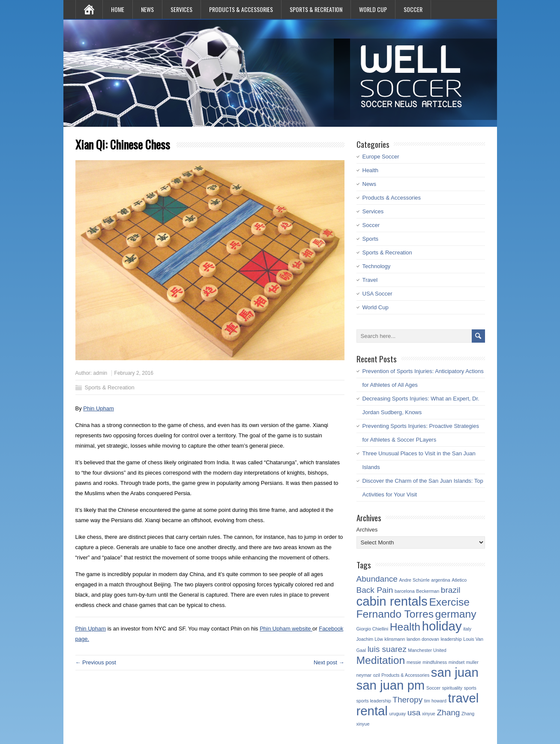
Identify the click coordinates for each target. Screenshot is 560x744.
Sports (371, 239)
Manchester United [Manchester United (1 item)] (427, 650)
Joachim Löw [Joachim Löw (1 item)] (370, 639)
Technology (377, 266)
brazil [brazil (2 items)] (451, 590)
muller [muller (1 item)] (472, 662)
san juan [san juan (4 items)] (455, 672)
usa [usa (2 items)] (414, 713)
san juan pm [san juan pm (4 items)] (391, 685)
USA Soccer (377, 294)
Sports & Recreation (316, 9)
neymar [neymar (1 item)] (364, 675)
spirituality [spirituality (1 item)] (452, 688)
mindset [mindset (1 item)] (457, 662)
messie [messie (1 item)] (414, 662)
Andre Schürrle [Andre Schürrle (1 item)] (415, 580)
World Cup (373, 9)
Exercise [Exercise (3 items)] (449, 602)
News (147, 9)
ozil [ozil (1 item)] (377, 675)
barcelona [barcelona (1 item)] (405, 591)
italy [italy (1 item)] (467, 629)
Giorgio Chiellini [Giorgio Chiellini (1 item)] (373, 629)
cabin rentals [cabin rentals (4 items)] (392, 601)
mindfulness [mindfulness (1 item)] (435, 662)
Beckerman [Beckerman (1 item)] (428, 591)
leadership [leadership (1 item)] (451, 639)
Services (181, 9)
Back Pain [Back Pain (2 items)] (375, 590)
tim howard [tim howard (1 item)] (435, 701)
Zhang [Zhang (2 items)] (448, 713)
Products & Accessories (241, 9)
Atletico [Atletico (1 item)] (459, 580)
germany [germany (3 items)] (456, 614)
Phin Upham (99, 408)
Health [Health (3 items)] (405, 627)
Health (371, 170)
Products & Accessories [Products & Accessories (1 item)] (405, 675)
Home (118, 9)
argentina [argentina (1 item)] (440, 580)
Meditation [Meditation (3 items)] (381, 660)
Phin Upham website (286, 629)
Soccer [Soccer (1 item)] (433, 688)
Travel (370, 280)
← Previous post (96, 662)
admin (100, 373)
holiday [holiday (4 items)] (442, 626)
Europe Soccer (381, 157)
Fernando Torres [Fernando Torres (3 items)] (395, 614)
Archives (367, 530)
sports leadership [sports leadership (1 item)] (374, 701)
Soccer (413, 9)
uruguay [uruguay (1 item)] (398, 714)
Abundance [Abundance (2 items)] (377, 579)
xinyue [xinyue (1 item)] (429, 714)
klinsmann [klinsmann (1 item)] (395, 639)
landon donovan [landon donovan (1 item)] (423, 639)
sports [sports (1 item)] (470, 688)
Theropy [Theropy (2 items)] (407, 700)
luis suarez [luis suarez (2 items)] (387, 649)
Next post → (329, 662)
